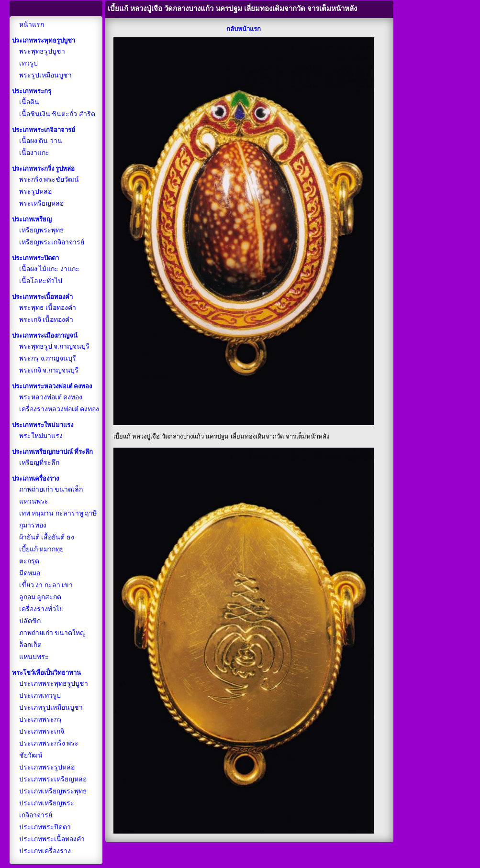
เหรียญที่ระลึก (39, 463)
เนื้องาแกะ (34, 153)
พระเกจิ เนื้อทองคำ (46, 320)
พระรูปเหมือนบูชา (45, 75)
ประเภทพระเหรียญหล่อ (53, 779)
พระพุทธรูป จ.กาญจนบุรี (54, 346)
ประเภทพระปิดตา (45, 827)
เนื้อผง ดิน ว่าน (41, 141)
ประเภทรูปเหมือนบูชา (51, 708)
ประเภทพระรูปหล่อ (47, 767)
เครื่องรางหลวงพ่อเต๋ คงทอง (59, 409)
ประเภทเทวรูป (40, 696)
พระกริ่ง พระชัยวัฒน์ (49, 180)
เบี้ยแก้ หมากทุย (42, 549)
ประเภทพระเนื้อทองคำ (52, 839)
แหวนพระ (34, 501)
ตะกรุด (29, 561)
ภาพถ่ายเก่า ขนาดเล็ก (51, 489)
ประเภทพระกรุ (40, 720)
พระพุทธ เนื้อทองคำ (48, 308)
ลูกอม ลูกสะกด (40, 597)
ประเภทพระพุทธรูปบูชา (54, 684)
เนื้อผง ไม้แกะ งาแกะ (49, 269)
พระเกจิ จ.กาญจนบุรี (49, 370)
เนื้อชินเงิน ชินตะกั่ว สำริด (57, 114)
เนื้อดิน (29, 102)
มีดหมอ (30, 573)
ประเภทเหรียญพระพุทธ (53, 791)
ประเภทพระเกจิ (42, 731)
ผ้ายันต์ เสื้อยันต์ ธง (47, 537)
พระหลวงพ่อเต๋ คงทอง (51, 397)
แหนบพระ (34, 657)
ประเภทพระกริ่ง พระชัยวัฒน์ (49, 749)
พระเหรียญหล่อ (41, 203)
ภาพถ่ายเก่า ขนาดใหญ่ (53, 633)
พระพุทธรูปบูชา (42, 51)
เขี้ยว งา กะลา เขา (46, 585)
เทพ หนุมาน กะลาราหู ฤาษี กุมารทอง (58, 519)
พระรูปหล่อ (35, 192)
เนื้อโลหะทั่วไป (41, 281)
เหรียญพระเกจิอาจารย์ (52, 242)
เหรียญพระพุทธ (42, 230)
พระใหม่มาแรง (41, 436)
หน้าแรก (32, 25)
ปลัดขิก (30, 621)
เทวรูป (28, 63)
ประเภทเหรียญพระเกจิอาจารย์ (47, 809)
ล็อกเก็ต (30, 645)
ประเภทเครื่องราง (45, 851)
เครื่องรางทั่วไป (41, 609)
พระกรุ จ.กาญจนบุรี (48, 358)
